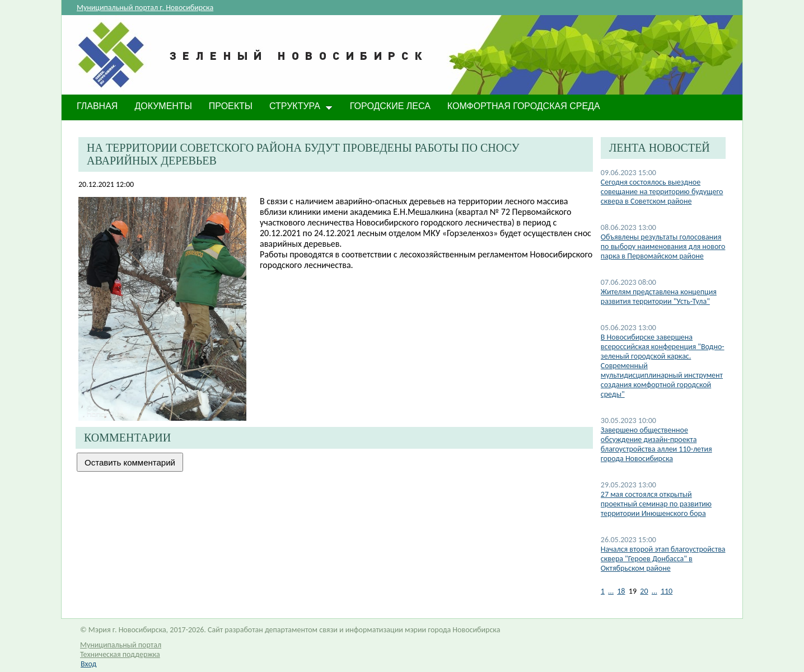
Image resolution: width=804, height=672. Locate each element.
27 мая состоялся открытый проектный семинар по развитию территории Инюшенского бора (656, 504)
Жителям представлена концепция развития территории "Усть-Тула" (659, 297)
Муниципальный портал (121, 645)
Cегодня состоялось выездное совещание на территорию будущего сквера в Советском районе (662, 192)
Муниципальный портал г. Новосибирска (145, 8)
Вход (88, 664)
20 (644, 591)
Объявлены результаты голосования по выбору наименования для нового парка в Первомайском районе (663, 246)
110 (667, 591)
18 (621, 591)
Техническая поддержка (120, 654)
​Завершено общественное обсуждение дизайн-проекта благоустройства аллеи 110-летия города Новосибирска (656, 444)
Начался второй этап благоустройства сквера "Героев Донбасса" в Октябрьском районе (663, 559)
